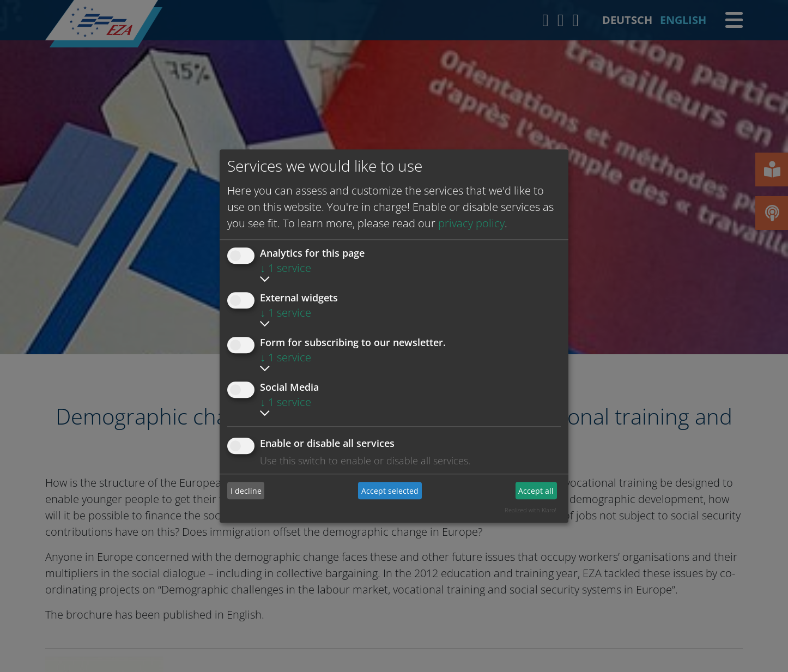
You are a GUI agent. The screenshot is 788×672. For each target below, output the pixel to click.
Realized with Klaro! (531, 510)
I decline (246, 491)
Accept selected (390, 491)
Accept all (536, 491)
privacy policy (471, 223)
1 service (286, 268)
